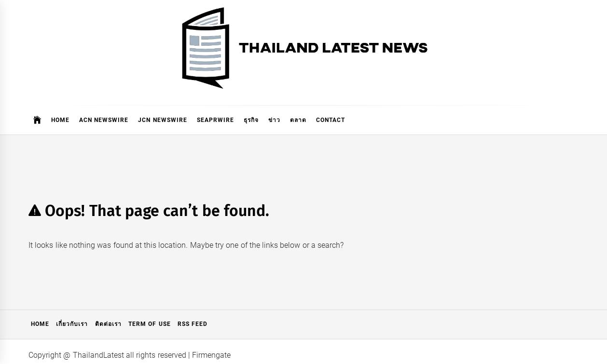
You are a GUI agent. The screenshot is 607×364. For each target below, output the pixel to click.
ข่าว (274, 120)
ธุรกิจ (251, 120)
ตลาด (298, 120)
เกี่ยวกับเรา (72, 324)
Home (60, 120)
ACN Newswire (104, 120)
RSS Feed (193, 324)
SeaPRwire (215, 120)
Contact (331, 120)
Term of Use (150, 324)
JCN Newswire (162, 120)
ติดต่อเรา (108, 324)
